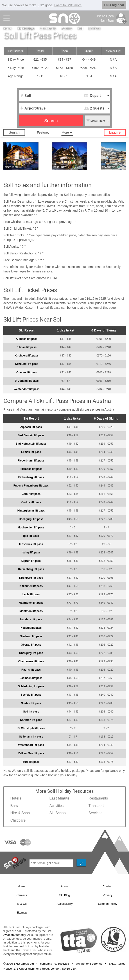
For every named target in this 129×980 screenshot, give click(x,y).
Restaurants (98, 798)
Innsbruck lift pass (31, 544)
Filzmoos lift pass (31, 469)
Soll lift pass (31, 711)
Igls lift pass (31, 536)
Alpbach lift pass (27, 339)
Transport (96, 805)
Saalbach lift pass (31, 678)
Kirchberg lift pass (27, 356)
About (65, 886)
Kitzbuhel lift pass (27, 364)
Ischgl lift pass (31, 553)
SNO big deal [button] (114, 5)
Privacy (108, 895)
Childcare (18, 820)
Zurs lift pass (31, 762)
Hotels (32, 160)
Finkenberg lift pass (31, 477)
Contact (108, 886)
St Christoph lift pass (31, 728)
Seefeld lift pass (31, 695)
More (67, 132)
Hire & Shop (20, 813)
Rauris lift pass (31, 670)
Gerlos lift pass (31, 502)
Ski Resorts (48, 29)
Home (8, 29)
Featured (43, 132)
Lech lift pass (31, 594)
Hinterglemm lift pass (31, 511)
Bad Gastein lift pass (31, 435)
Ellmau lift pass (27, 347)
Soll (80, 29)
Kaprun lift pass (31, 561)
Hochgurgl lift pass (31, 519)
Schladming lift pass (31, 686)
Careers (22, 895)
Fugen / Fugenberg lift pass (31, 486)
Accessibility (65, 904)
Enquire (115, 132)
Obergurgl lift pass (31, 653)
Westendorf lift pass (27, 389)
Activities (56, 805)
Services (95, 813)
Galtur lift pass (31, 494)
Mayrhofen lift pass (31, 603)
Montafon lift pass (31, 611)
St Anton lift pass (31, 720)
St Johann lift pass (27, 381)
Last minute (14, 160)
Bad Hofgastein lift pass (31, 444)
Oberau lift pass (27, 372)
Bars (14, 805)
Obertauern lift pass (31, 661)
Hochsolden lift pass (31, 527)
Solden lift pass (31, 703)
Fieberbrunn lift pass (31, 460)
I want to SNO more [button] (68, 5)
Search (14, 132)
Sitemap (22, 913)
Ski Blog (65, 895)
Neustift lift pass (31, 628)
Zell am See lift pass (31, 753)
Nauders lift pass (31, 619)
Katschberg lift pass (31, 569)
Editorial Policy (107, 904)
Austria (67, 29)
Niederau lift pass (31, 636)
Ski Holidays (26, 29)
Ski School (58, 813)
